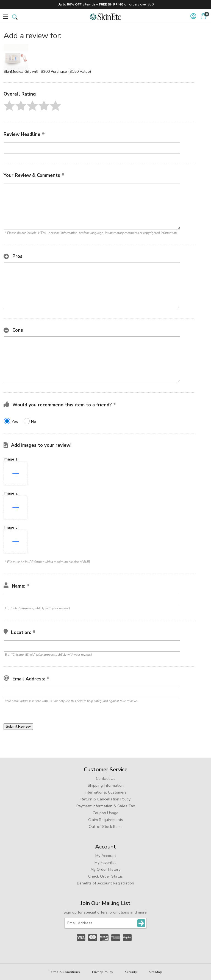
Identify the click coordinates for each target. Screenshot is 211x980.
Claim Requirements (106, 820)
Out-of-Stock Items (106, 827)
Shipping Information (106, 785)
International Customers (106, 792)
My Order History (105, 869)
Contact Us (106, 779)
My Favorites (105, 863)
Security (131, 972)
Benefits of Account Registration (105, 883)
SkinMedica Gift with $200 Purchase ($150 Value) (47, 72)
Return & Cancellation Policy (105, 799)
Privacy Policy (102, 972)
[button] (9, 106)
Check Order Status (105, 876)
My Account (106, 856)
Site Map (156, 972)
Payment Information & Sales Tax (106, 806)
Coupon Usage (105, 813)
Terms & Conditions (65, 972)
